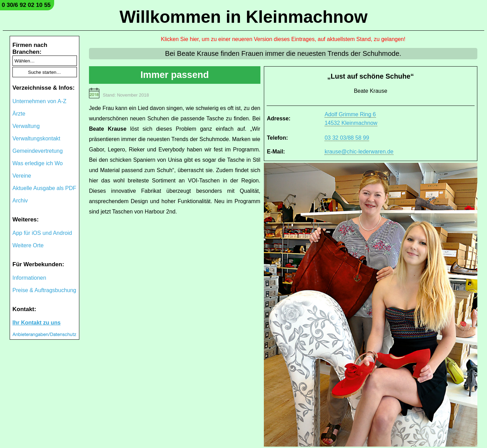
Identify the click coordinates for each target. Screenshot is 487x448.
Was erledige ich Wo (38, 163)
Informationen (29, 278)
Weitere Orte (28, 245)
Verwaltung (26, 126)
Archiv (20, 201)
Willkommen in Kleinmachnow (243, 17)
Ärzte (19, 114)
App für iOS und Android (42, 233)
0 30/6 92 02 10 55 (26, 5)
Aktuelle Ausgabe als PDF (44, 188)
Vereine (22, 176)
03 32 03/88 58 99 (347, 138)
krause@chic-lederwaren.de (359, 152)
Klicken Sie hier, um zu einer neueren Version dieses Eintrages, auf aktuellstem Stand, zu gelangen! (283, 39)
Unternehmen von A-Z (39, 101)
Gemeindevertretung (38, 151)
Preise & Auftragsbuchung (44, 290)
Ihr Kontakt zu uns (37, 323)
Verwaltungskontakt (36, 138)
